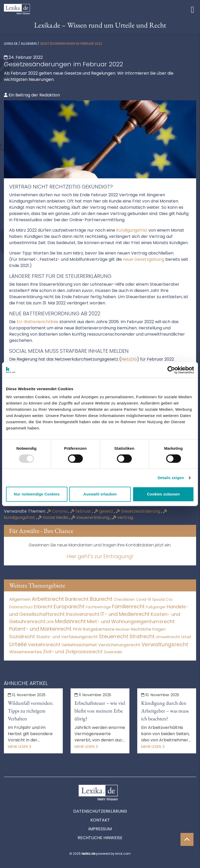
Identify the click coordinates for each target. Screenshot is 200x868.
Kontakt (100, 820)
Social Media (54, 517)
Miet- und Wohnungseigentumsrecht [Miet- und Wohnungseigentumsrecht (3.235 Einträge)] (131, 621)
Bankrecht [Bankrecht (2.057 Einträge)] (77, 599)
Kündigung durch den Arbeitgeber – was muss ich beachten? (165, 711)
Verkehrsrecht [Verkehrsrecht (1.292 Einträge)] (44, 645)
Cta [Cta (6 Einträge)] (169, 600)
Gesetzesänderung (139, 511)
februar (81, 511)
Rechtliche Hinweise (100, 838)
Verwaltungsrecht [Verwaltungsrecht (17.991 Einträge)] (165, 644)
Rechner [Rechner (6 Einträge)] (123, 629)
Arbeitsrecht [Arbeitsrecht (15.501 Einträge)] (48, 599)
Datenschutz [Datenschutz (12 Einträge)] (21, 607)
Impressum (100, 829)
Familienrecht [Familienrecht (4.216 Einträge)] (128, 607)
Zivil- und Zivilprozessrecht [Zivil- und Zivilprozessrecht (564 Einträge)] (73, 652)
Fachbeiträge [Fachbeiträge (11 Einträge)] (98, 607)
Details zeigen (171, 478)
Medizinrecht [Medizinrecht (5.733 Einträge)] (70, 621)
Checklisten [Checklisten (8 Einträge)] (124, 600)
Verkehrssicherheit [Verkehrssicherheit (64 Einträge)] (79, 645)
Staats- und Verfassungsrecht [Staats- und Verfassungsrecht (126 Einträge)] (67, 637)
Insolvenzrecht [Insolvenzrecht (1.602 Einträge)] (83, 614)
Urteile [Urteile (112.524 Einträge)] (18, 644)
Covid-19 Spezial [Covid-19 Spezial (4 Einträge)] (150, 600)
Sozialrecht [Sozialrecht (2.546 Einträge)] (22, 637)
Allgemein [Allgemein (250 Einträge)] (20, 599)
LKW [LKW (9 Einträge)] (50, 622)
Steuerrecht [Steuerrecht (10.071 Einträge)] (114, 637)
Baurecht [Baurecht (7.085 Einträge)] (101, 599)
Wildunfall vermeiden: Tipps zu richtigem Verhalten (31, 711)
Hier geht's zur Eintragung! (100, 556)
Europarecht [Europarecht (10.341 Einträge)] (69, 607)
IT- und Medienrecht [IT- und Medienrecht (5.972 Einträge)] (125, 614)
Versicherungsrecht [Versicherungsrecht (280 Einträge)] (119, 645)
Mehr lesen (20, 747)
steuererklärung (91, 517)
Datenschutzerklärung (100, 811)
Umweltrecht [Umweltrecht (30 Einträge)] (168, 637)
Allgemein (29, 44)
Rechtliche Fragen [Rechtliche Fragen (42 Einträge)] (148, 629)
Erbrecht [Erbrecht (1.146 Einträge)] (43, 607)
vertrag (123, 517)
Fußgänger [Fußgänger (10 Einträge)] (156, 607)
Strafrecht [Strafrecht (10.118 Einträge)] (142, 637)
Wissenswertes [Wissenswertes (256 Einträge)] (26, 652)
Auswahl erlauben (100, 494)
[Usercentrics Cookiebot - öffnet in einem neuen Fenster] (171, 370)
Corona (58, 511)
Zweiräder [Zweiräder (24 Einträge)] (113, 652)
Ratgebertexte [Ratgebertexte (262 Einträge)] (99, 629)
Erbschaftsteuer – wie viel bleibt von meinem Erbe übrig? (100, 711)
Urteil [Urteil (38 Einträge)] (186, 637)
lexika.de (11, 44)
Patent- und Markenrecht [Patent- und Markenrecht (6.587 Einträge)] (40, 629)
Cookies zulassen (163, 494)
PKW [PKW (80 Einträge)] (77, 629)
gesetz (104, 511)
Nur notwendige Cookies (37, 494)
